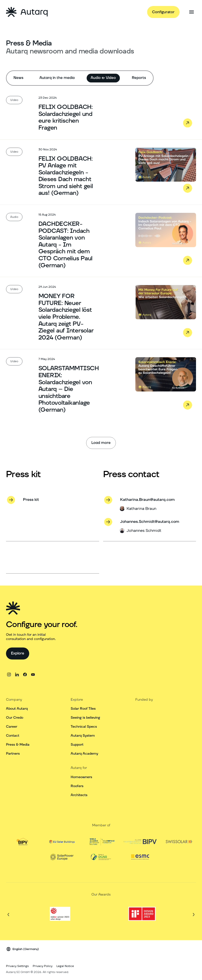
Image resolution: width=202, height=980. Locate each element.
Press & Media (18, 745)
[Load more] (101, 443)
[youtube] (33, 674)
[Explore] (18, 653)
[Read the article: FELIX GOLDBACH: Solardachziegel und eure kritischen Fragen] (101, 113)
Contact (13, 736)
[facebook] (25, 674)
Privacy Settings (17, 966)
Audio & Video (103, 78)
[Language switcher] (22, 949)
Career (12, 727)
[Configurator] (163, 12)
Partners (13, 754)
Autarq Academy (84, 754)
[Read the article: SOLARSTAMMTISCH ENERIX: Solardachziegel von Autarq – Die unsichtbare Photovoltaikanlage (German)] (101, 385)
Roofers (77, 786)
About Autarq (17, 709)
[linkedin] (17, 674)
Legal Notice (65, 966)
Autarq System (83, 736)
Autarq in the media (57, 78)
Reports (139, 78)
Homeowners (81, 777)
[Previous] (8, 915)
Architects (79, 795)
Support (77, 745)
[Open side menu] (192, 12)
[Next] (194, 915)
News (18, 78)
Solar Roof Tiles (83, 709)
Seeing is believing (85, 718)
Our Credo (15, 718)
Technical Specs (84, 727)
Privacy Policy (43, 966)
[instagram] (9, 674)
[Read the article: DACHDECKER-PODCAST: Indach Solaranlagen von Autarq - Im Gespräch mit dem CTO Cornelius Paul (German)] (101, 241)
